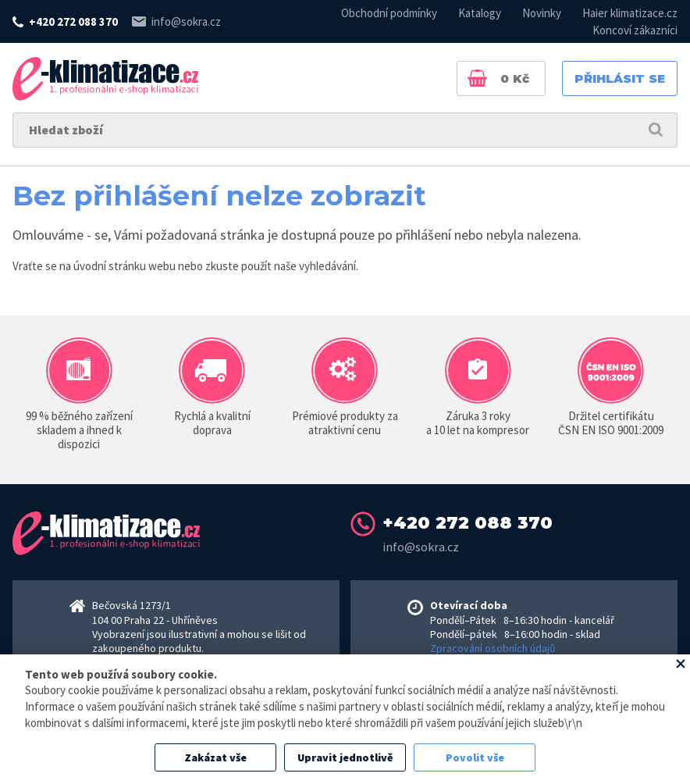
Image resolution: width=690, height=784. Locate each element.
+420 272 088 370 (73, 21)
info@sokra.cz (186, 21)
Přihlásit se (620, 78)
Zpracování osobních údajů (493, 648)
